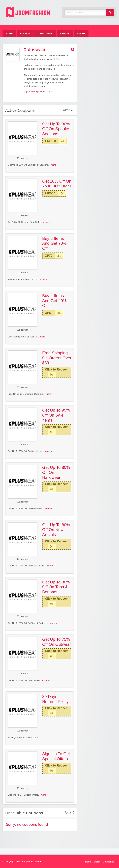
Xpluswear (23, 158)
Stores (65, 34)
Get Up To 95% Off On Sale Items (56, 415)
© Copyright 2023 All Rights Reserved (22, 862)
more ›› (54, 165)
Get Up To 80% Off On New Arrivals (56, 530)
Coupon (25, 34)
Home (9, 34)
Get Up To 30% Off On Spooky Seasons (56, 129)
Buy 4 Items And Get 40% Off (54, 301)
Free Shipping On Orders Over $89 (57, 358)
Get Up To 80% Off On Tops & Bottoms (56, 587)
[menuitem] (9, 34)
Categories (45, 34)
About (81, 34)
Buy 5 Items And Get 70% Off (54, 243)
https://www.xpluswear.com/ (38, 91)
